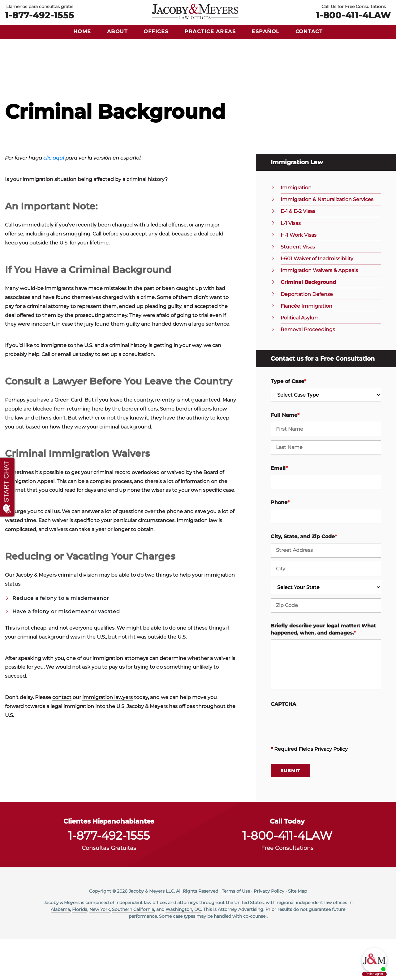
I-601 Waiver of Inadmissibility (317, 299)
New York (100, 950)
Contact (309, 31)
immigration (220, 616)
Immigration (296, 229)
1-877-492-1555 (40, 15)
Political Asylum (300, 359)
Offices (156, 31)
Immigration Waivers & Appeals (319, 312)
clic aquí (54, 199)
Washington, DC (183, 950)
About (118, 31)
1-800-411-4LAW (353, 15)
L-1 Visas (291, 264)
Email (279, 509)
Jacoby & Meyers (36, 616)
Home (82, 31)
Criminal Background (308, 323)
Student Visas (298, 288)
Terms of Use (236, 932)
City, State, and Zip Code (304, 578)
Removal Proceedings (308, 370)
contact (62, 738)
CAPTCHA (283, 745)
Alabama (60, 950)
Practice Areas (210, 31)
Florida (80, 950)
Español (266, 31)
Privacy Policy (331, 790)
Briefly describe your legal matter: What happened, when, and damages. (323, 670)
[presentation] (318, 764)
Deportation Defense (307, 335)
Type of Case (288, 422)
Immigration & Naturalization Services (327, 241)
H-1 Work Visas (299, 276)
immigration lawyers (108, 738)
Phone (280, 543)
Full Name (285, 456)
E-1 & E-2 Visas (298, 252)
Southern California (133, 950)
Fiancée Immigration (306, 347)
